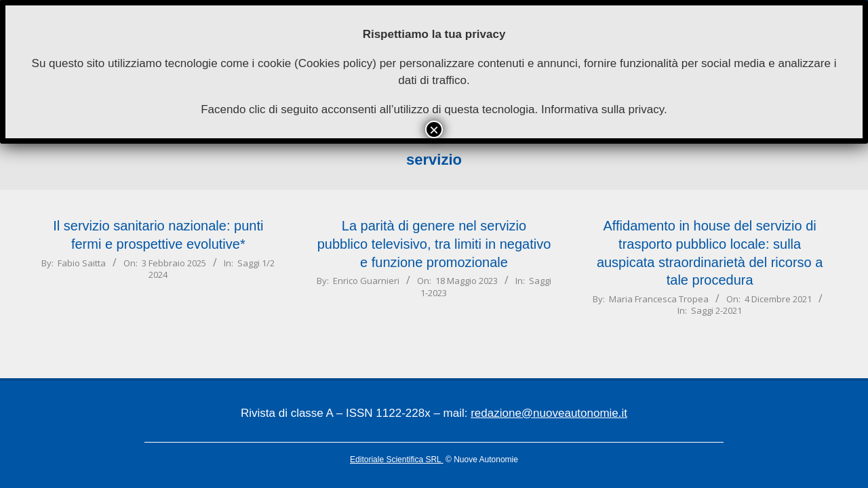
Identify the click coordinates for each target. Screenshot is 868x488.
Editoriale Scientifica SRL (397, 460)
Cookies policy (336, 63)
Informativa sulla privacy (603, 109)
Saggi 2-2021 (716, 310)
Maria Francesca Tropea (659, 299)
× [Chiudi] (434, 129)
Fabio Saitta (82, 263)
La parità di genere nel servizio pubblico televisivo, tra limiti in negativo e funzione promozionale (434, 244)
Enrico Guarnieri (366, 281)
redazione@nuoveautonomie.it (549, 413)
